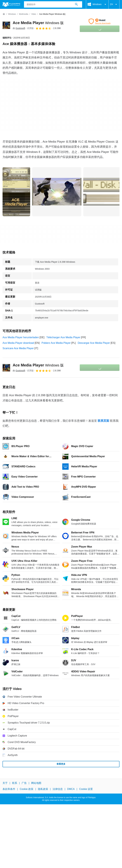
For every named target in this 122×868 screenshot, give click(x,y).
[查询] (53, 4)
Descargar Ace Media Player (94, 343)
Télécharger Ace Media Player (63, 337)
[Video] (34, 14)
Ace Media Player (38, 23)
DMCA (71, 789)
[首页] (4, 14)
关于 (5, 783)
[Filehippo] (11, 4)
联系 (15, 783)
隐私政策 (43, 789)
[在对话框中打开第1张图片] (57, 192)
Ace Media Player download (18, 343)
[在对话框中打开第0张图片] (16, 192)
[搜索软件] (76, 4)
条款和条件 (9, 789)
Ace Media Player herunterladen (21, 337)
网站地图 (36, 783)
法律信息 (58, 789)
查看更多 (61, 764)
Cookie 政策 (27, 789)
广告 (24, 783)
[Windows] (12, 14)
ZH (114, 4)
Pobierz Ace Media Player (56, 343)
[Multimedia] (24, 14)
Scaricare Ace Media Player (18, 348)
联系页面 (103, 421)
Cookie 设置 (86, 789)
